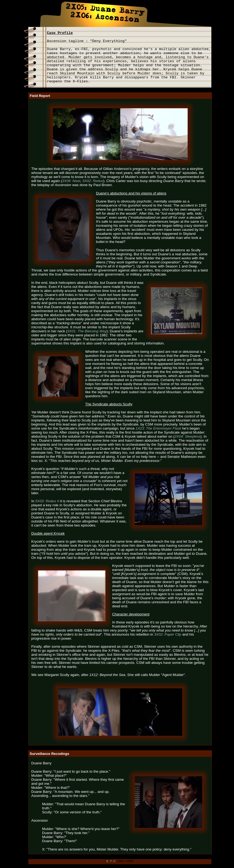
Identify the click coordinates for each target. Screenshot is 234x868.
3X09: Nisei (71, 181)
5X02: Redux (93, 181)
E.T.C (111, 861)
